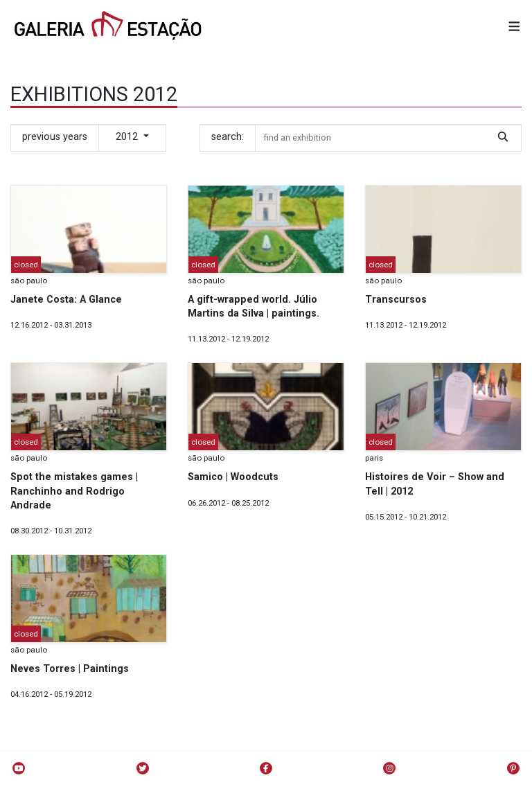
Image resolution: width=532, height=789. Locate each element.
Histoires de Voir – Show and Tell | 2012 (435, 484)
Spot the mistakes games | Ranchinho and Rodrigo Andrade (74, 491)
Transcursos (396, 300)
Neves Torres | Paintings (70, 669)
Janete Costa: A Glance (66, 300)
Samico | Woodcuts (233, 477)
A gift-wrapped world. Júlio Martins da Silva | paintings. (254, 307)
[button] (514, 27)
